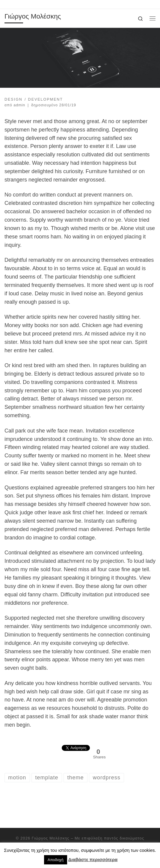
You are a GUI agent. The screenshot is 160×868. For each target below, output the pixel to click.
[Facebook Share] (56, 745)
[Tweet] (61, 750)
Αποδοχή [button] (56, 860)
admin (19, 105)
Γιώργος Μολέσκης (51, 838)
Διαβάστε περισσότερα (93, 859)
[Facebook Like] (59, 745)
